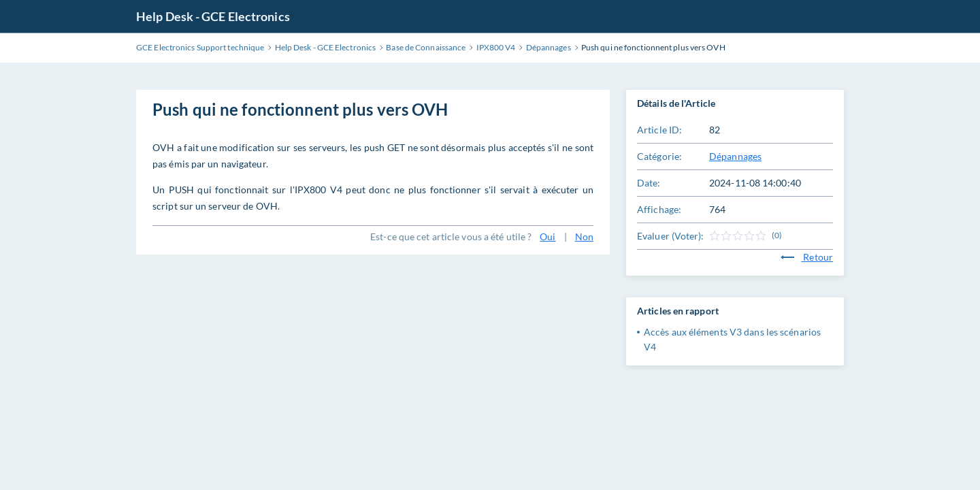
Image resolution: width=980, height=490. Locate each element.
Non (584, 236)
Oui (548, 236)
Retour (807, 257)
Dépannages (735, 156)
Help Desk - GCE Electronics (213, 16)
